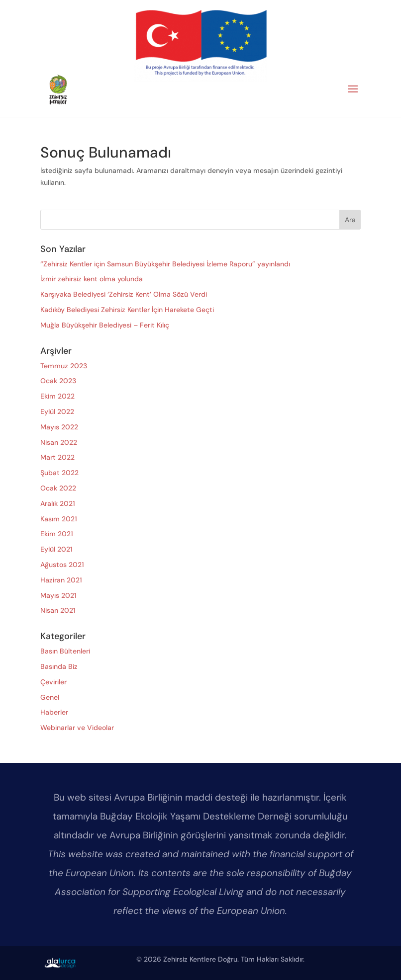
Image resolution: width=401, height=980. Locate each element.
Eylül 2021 (56, 549)
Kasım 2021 (59, 519)
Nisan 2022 (59, 442)
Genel (50, 697)
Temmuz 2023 (64, 366)
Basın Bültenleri (65, 651)
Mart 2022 (57, 457)
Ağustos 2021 (62, 565)
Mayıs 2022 (59, 427)
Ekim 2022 (57, 396)
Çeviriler (53, 682)
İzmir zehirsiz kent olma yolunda (92, 279)
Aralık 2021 (58, 503)
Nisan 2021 (58, 610)
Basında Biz (59, 666)
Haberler (54, 712)
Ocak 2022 (58, 488)
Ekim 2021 (57, 534)
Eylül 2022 (57, 411)
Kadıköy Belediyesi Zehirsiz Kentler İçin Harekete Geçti (127, 310)
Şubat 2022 (59, 473)
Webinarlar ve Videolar (77, 728)
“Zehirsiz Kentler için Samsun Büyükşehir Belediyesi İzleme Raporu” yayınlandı (165, 264)
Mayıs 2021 (58, 595)
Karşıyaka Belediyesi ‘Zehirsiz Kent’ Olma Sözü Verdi (124, 294)
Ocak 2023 (58, 381)
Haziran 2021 (61, 580)
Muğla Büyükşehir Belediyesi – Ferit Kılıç (105, 325)
